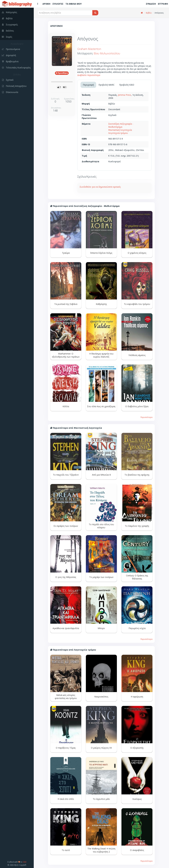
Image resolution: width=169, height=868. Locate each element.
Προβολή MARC (107, 85)
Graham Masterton (89, 49)
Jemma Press (125, 95)
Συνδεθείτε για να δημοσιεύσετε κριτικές (100, 187)
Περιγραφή (88, 85)
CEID (25, 862)
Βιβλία (149, 13)
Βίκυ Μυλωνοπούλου (107, 53)
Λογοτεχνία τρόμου (118, 133)
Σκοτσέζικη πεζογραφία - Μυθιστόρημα (121, 125)
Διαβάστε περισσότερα (89, 75)
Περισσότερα (146, 417)
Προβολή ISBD (127, 85)
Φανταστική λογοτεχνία (120, 130)
